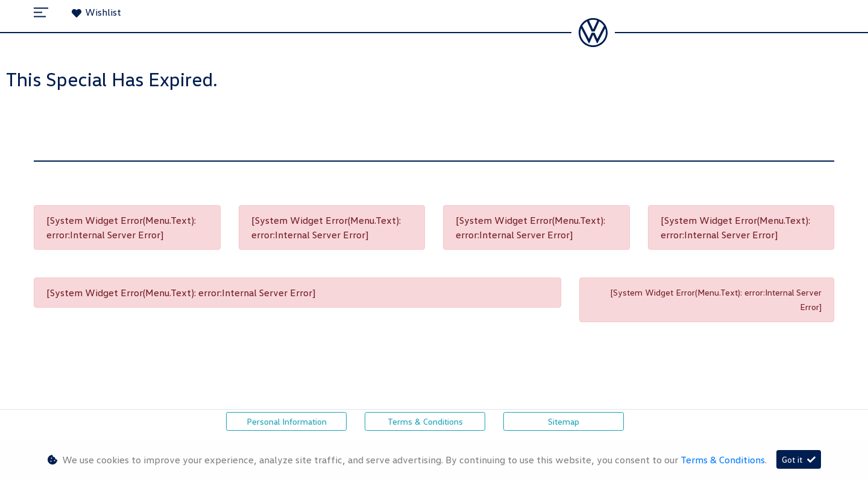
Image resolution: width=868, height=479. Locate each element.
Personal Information (287, 421)
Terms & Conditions (425, 421)
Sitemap (564, 421)
